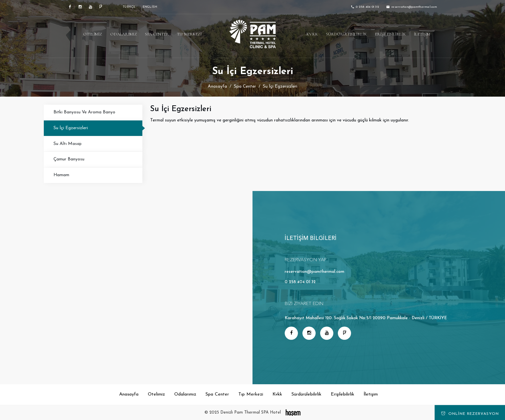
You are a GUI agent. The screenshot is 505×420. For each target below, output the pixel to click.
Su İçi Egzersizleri (71, 128)
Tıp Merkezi (189, 34)
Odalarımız (124, 34)
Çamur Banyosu (69, 159)
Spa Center (157, 34)
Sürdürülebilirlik (346, 34)
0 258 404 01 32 (300, 282)
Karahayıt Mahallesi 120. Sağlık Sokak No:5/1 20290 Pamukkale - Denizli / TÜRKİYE (366, 318)
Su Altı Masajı (67, 144)
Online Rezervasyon (470, 414)
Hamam (61, 175)
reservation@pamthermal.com (314, 272)
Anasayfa (217, 86)
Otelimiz (93, 34)
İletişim (422, 34)
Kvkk (312, 34)
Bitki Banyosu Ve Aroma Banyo (84, 112)
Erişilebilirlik (390, 34)
